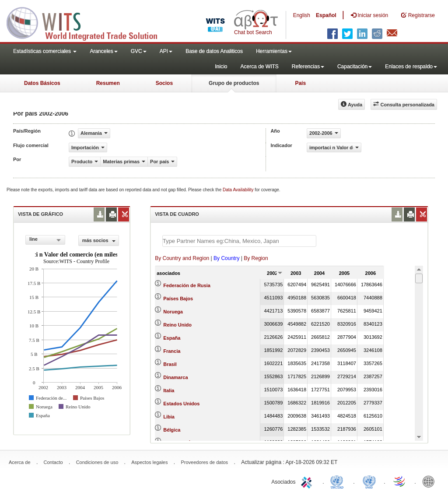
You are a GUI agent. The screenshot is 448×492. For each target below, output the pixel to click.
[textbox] (239, 241)
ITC (308, 481)
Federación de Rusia (187, 285)
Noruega (173, 312)
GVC (139, 51)
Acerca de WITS (259, 67)
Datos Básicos (42, 83)
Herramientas (274, 51)
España (172, 338)
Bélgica (172, 430)
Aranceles (103, 51)
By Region (256, 258)
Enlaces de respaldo (411, 67)
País (300, 83)
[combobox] (45, 240)
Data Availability (239, 190)
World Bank (430, 481)
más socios (99, 240)
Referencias (308, 67)
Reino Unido (177, 325)
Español (326, 15)
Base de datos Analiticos (214, 51)
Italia (169, 390)
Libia (169, 417)
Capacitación (355, 67)
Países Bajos (178, 299)
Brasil (170, 364)
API (166, 51)
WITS (87, 22)
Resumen (108, 83)
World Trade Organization (400, 481)
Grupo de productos (234, 83)
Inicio (221, 67)
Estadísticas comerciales (45, 51)
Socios (164, 83)
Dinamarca (175, 377)
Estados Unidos (181, 404)
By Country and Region (182, 258)
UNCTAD (339, 481)
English (302, 15)
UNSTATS (369, 481)
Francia (172, 351)
